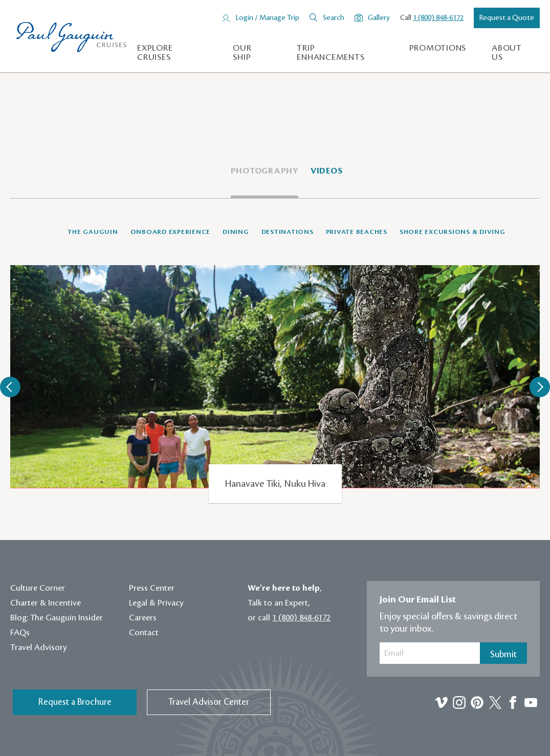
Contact (144, 633)
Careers (143, 618)
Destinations (288, 232)
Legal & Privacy (156, 603)
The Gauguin (93, 232)
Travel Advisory (39, 647)
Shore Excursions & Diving (453, 232)
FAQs (20, 633)
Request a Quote (507, 18)
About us (507, 53)
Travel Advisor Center (209, 702)
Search (334, 18)
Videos (327, 171)
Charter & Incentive (46, 603)
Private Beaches (357, 232)
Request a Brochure (75, 702)
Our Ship (242, 53)
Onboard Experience (171, 232)
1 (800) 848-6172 (438, 18)
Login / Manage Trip (267, 18)
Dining (236, 232)
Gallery (379, 18)
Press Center (152, 588)
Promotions (438, 48)
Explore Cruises (155, 53)
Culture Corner (38, 588)
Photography (265, 171)
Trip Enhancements (331, 53)
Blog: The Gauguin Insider (57, 618)
